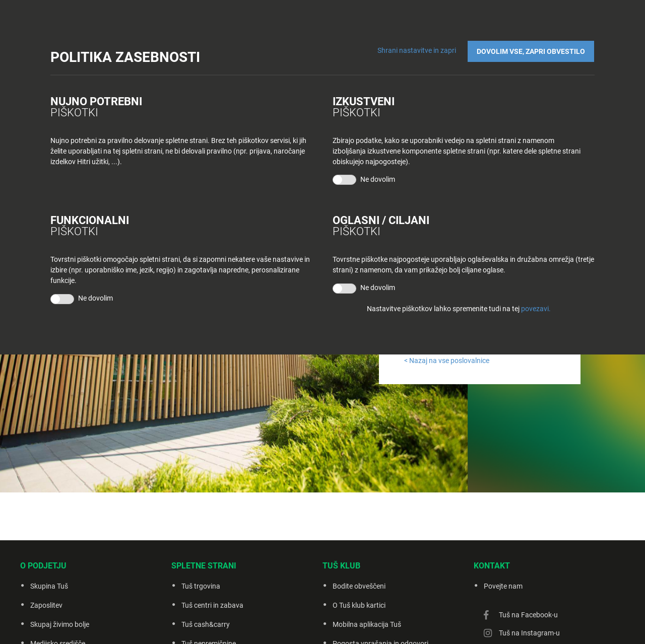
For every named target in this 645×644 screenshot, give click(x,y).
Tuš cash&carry (206, 624)
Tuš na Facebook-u (528, 615)
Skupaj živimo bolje (60, 624)
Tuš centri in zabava (212, 605)
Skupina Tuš (49, 586)
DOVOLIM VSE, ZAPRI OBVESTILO (531, 51)
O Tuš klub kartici (359, 605)
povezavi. (536, 309)
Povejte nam (503, 586)
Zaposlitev (46, 605)
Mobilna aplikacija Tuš (367, 624)
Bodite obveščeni (359, 586)
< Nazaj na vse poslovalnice (447, 361)
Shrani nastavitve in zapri (417, 50)
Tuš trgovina (201, 586)
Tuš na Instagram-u (529, 633)
